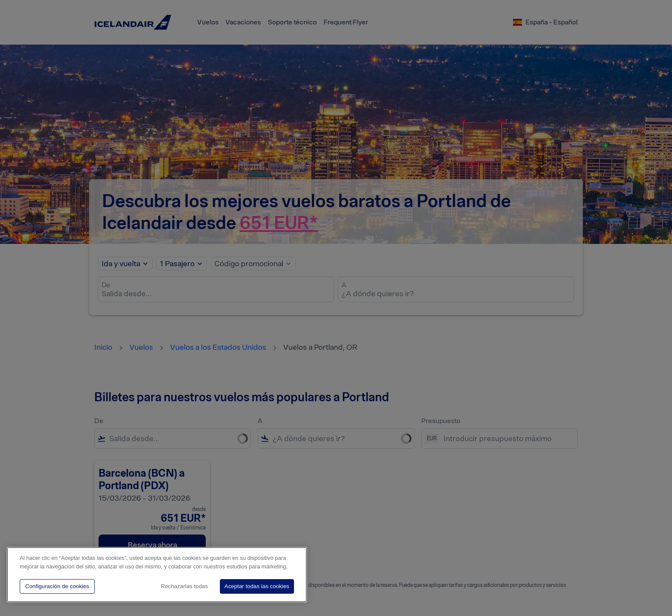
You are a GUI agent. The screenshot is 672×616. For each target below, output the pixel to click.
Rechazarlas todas (184, 586)
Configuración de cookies (57, 586)
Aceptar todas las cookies (257, 586)
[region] (157, 575)
